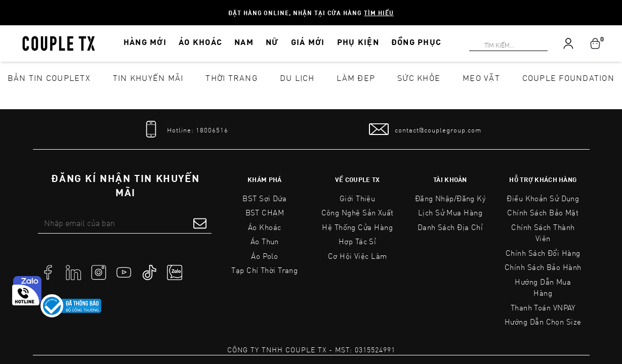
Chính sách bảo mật (543, 212)
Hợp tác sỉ (358, 241)
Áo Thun (265, 241)
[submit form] (200, 223)
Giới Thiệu (358, 198)
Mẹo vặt (481, 78)
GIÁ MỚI (308, 42)
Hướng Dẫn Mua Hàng (543, 287)
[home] (59, 42)
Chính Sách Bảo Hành (543, 267)
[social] (48, 271)
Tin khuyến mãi (148, 78)
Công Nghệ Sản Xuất (358, 212)
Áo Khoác (265, 227)
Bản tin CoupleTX (49, 78)
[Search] (6, 6)
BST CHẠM (265, 212)
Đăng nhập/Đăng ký (450, 198)
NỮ (272, 42)
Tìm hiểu (379, 13)
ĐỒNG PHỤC (417, 42)
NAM (244, 42)
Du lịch (297, 78)
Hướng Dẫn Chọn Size (543, 322)
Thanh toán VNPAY (543, 307)
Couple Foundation (568, 78)
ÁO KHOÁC (200, 42)
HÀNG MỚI (145, 42)
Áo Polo (264, 256)
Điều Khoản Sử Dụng (543, 198)
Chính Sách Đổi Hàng (543, 253)
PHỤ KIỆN (358, 42)
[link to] (71, 306)
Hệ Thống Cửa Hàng (357, 227)
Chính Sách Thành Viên (543, 233)
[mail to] (425, 129)
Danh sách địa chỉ (450, 227)
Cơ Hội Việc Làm (358, 256)
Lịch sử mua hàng (450, 212)
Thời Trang (232, 78)
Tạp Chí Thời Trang (264, 270)
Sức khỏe (419, 78)
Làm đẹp (356, 78)
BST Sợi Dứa (264, 198)
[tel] (185, 129)
